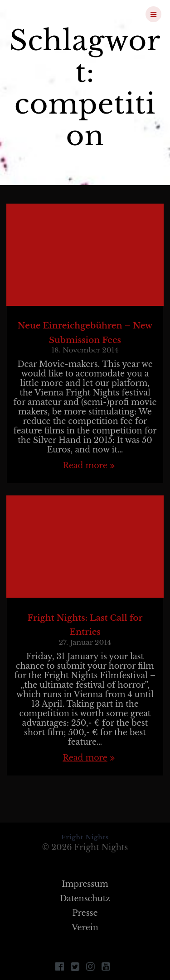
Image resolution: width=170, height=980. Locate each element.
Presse (85, 913)
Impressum (85, 884)
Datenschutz (85, 899)
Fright (56, 14)
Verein (85, 928)
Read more (85, 466)
